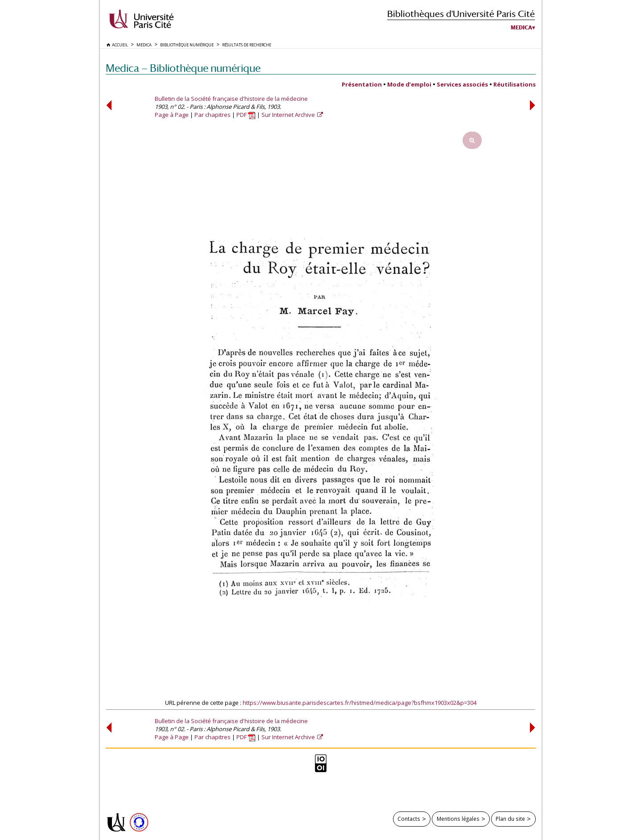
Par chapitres (213, 115)
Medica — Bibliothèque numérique (183, 68)
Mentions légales (458, 819)
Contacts (409, 819)
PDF (246, 115)
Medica (521, 28)
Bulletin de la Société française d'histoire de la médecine (231, 99)
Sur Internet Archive (289, 115)
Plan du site (510, 819)
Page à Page (172, 115)
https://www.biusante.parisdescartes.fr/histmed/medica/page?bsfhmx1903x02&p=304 (360, 703)
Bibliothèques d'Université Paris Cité (461, 14)
